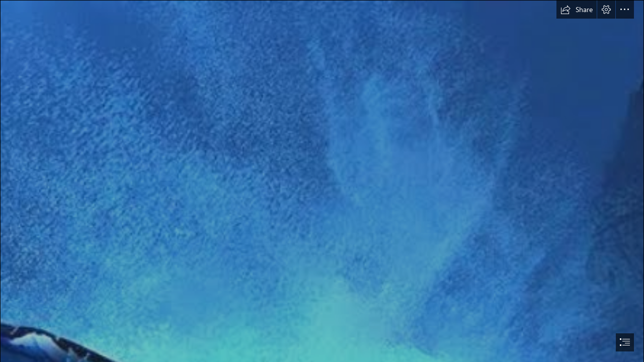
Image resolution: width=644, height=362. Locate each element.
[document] (322, 181)
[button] (577, 10)
